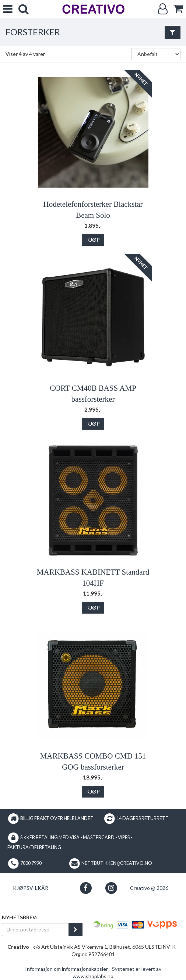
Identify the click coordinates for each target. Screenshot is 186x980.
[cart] (178, 9)
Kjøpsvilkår (31, 888)
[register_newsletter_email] (76, 930)
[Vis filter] (173, 32)
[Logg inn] (163, 9)
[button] (86, 888)
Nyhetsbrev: (20, 917)
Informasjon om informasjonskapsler (66, 969)
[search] (24, 9)
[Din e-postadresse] (35, 930)
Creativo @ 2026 (149, 888)
